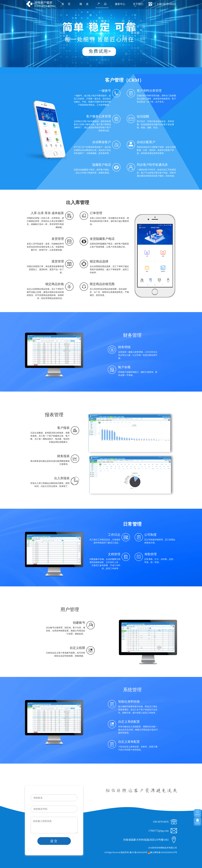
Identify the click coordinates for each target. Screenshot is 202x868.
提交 (54, 841)
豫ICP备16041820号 (138, 852)
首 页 (66, 4)
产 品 (102, 4)
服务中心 (120, 4)
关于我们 (138, 4)
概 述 (84, 4)
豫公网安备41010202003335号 (162, 852)
